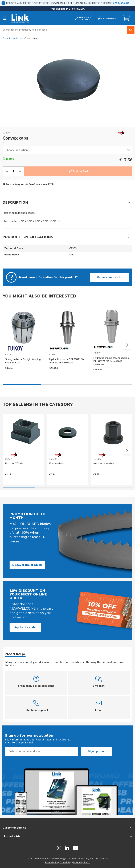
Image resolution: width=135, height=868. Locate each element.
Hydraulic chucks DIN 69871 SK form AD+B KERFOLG (67, 361)
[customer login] (84, 18)
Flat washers (57, 463)
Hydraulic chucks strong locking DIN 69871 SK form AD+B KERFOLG (111, 361)
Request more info (110, 277)
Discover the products (27, 565)
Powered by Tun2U (82, 863)
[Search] (131, 30)
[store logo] (20, 18)
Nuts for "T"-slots (16, 463)
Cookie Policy (66, 863)
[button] (127, 345)
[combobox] (67, 30)
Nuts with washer (104, 463)
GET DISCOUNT (121, 3)
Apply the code (25, 627)
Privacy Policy (51, 863)
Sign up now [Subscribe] (96, 751)
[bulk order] (108, 18)
